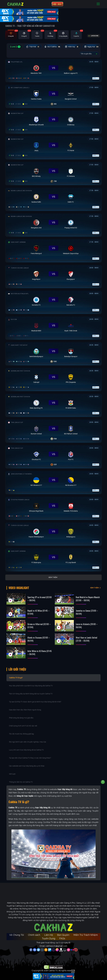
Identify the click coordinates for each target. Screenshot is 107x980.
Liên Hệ (49, 935)
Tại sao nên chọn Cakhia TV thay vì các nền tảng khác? (30, 758)
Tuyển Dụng (49, 938)
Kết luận (12, 774)
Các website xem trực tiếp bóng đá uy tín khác (27, 766)
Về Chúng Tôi (17, 935)
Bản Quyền (63, 935)
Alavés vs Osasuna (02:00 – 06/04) (39, 639)
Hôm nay (72, 47)
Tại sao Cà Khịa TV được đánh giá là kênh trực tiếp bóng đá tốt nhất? (35, 701)
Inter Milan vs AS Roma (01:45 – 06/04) (40, 652)
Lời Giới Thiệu (17, 669)
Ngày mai (92, 47)
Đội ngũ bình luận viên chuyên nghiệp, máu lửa (28, 742)
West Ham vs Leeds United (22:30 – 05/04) (86, 639)
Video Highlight (19, 588)
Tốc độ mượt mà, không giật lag (21, 734)
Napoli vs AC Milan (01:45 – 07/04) (38, 612)
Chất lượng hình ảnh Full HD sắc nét (23, 726)
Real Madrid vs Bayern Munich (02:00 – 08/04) (88, 598)
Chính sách (34, 935)
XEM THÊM (94, 588)
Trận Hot (33, 47)
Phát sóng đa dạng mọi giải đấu (21, 717)
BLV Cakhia (53, 47)
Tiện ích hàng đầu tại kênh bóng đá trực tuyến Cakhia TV (31, 693)
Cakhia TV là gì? (16, 677)
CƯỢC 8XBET (57, 4)
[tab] (11, 35)
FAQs (62, 938)
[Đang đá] (53, 70)
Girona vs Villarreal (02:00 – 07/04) (39, 625)
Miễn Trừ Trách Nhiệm (86, 935)
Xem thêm (53, 577)
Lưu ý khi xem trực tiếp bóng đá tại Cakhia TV (26, 750)
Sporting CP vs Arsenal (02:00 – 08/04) (40, 598)
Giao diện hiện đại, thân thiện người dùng (25, 709)
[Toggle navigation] (98, 4)
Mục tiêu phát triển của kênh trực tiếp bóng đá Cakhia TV (31, 685)
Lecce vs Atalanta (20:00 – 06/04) (87, 625)
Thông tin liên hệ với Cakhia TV (21, 782)
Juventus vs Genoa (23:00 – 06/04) (87, 612)
